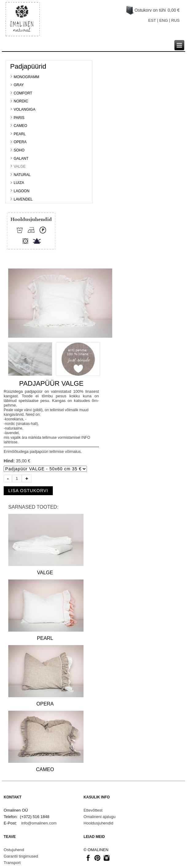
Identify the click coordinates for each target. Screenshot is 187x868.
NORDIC (21, 101)
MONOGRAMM (26, 77)
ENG (164, 20)
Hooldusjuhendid (98, 823)
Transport (12, 863)
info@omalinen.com (39, 823)
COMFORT (23, 93)
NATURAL (22, 175)
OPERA (20, 142)
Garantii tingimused (21, 856)
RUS (175, 20)
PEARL (19, 134)
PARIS (19, 118)
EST (152, 20)
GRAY (19, 85)
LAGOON (21, 191)
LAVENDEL (23, 199)
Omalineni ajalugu (99, 817)
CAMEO (20, 126)
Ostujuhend (14, 850)
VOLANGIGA (24, 109)
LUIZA (19, 183)
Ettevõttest (93, 810)
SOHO (19, 150)
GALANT (21, 159)
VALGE (19, 166)
